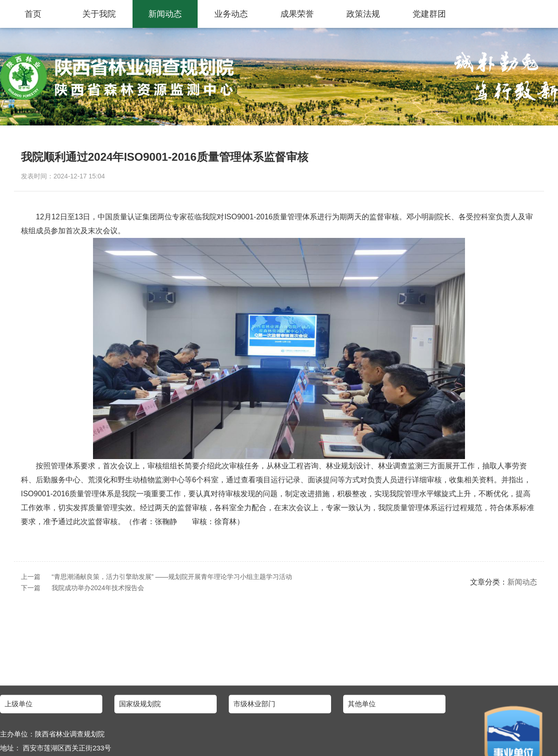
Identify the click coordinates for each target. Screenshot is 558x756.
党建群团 (429, 14)
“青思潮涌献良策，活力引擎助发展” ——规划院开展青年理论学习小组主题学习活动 (172, 577)
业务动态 (231, 14)
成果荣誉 (297, 14)
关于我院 (99, 14)
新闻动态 (165, 14)
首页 (33, 14)
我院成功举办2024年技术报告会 (98, 588)
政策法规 (363, 14)
